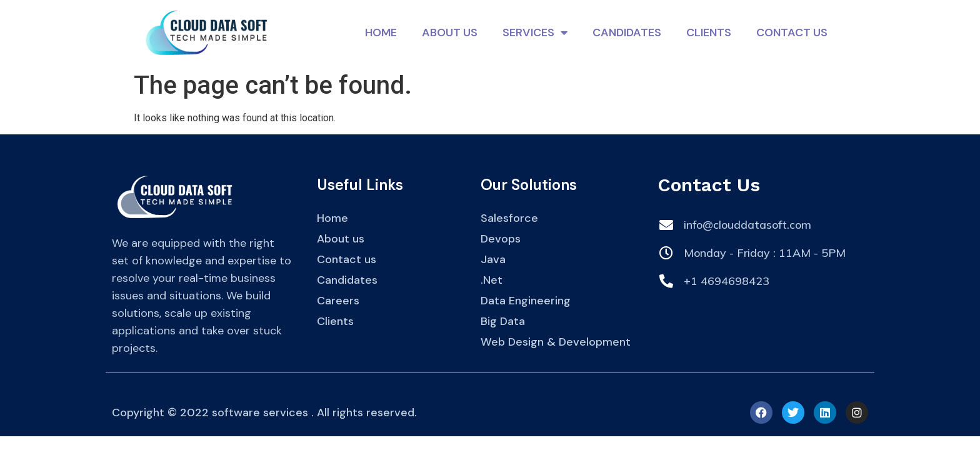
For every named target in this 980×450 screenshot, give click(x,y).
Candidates (627, 32)
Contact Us (792, 32)
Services (535, 32)
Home (381, 32)
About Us (450, 32)
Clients (709, 32)
